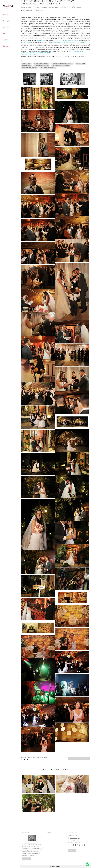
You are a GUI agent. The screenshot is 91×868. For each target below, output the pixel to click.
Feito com (55, 867)
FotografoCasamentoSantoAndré (61, 66)
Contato (72, 851)
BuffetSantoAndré (81, 64)
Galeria (6, 27)
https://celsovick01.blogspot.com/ (60, 42)
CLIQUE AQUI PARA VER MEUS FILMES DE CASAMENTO (36, 53)
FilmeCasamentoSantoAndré (29, 68)
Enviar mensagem (81, 42)
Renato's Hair (41, 41)
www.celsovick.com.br (27, 42)
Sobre (5, 40)
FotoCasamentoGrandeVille (41, 64)
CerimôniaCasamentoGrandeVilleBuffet (62, 64)
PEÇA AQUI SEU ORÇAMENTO (30, 55)
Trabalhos (7, 21)
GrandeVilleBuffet (26, 64)
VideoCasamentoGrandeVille (48, 68)
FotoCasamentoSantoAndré (42, 66)
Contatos (7, 46)
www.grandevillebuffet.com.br (70, 41)
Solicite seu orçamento (79, 758)
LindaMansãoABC (26, 66)
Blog (5, 33)
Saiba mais (26, 859)
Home (5, 15)
